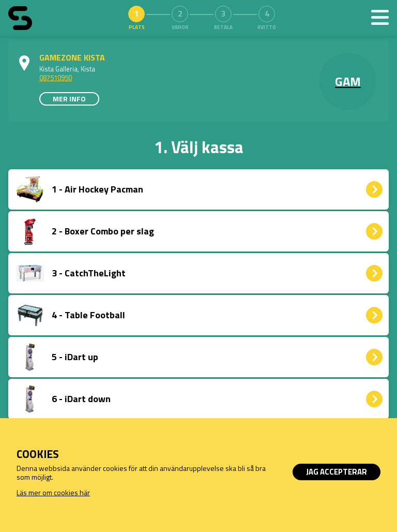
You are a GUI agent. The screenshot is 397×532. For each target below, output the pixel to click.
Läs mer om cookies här (53, 492)
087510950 (56, 78)
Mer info (69, 99)
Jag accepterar (337, 472)
